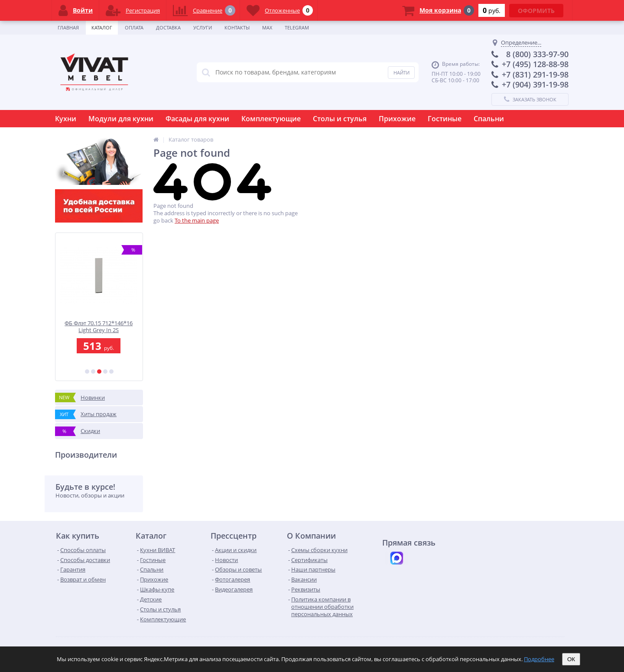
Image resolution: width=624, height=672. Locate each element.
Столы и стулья (340, 119)
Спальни (489, 119)
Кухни (66, 119)
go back (163, 220)
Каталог (102, 27)
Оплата (134, 27)
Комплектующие (271, 119)
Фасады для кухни (197, 119)
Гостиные (445, 119)
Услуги (203, 27)
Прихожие (397, 119)
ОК (571, 659)
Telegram (297, 27)
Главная (68, 27)
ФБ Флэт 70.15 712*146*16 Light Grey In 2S (99, 327)
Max (267, 27)
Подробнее (539, 659)
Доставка (168, 27)
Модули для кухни (121, 119)
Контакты (237, 27)
